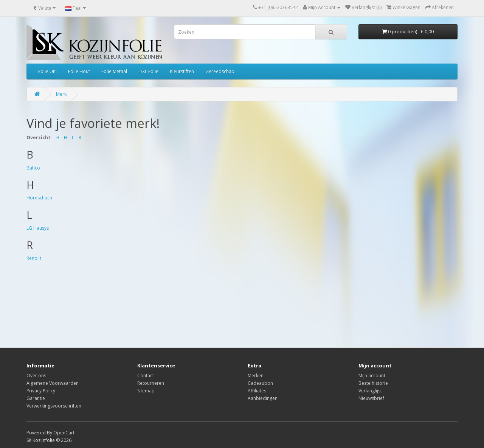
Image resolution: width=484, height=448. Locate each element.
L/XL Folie (148, 71)
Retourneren (151, 383)
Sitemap (146, 391)
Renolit (34, 258)
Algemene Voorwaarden (53, 383)
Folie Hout (79, 71)
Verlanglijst (370, 391)
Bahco (33, 168)
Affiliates (257, 391)
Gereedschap (220, 71)
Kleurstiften (182, 71)
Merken (256, 376)
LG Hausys (38, 228)
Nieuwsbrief (371, 398)
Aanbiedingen (263, 398)
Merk (61, 94)
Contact (146, 376)
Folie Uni (47, 71)
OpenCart (64, 433)
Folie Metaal (114, 71)
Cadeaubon (260, 383)
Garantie (36, 398)
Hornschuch (39, 198)
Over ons (36, 376)
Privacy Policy (41, 391)
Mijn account (372, 376)
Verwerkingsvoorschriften (54, 406)
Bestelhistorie (373, 383)
